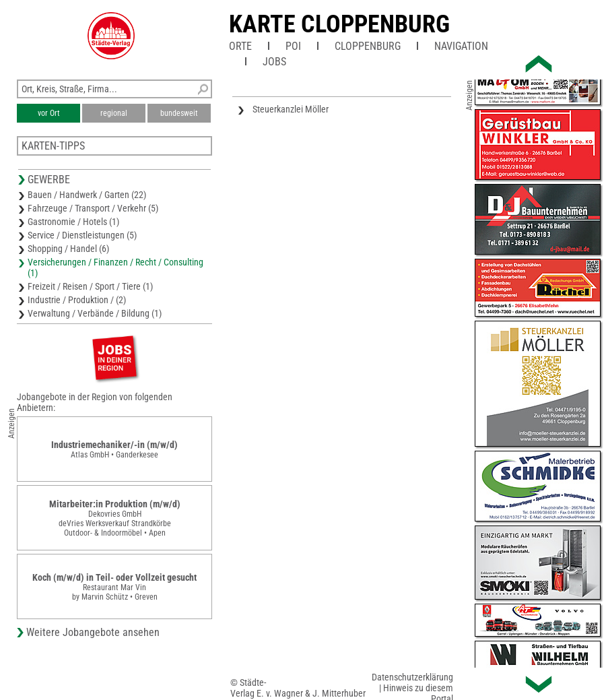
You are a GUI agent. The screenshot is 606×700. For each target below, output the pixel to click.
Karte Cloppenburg (339, 24)
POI (293, 46)
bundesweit (179, 113)
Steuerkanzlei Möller (291, 109)
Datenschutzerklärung (412, 677)
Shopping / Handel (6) (68, 249)
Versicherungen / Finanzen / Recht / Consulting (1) (115, 267)
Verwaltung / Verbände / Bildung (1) (95, 313)
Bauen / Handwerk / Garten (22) (87, 195)
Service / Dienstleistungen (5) (82, 235)
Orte (240, 46)
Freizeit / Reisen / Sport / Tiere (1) (90, 286)
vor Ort (49, 113)
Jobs (274, 62)
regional (114, 113)
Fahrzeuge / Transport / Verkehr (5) (93, 208)
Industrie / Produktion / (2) (77, 300)
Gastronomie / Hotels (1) (73, 222)
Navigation (461, 46)
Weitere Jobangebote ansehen (93, 632)
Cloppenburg (368, 46)
